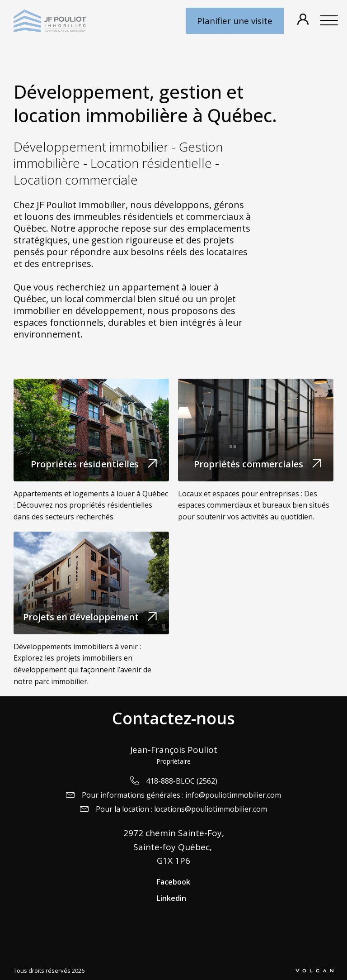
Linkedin (171, 898)
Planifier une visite (235, 21)
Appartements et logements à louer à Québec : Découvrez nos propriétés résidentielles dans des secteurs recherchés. (91, 505)
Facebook (173, 882)
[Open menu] (329, 21)
